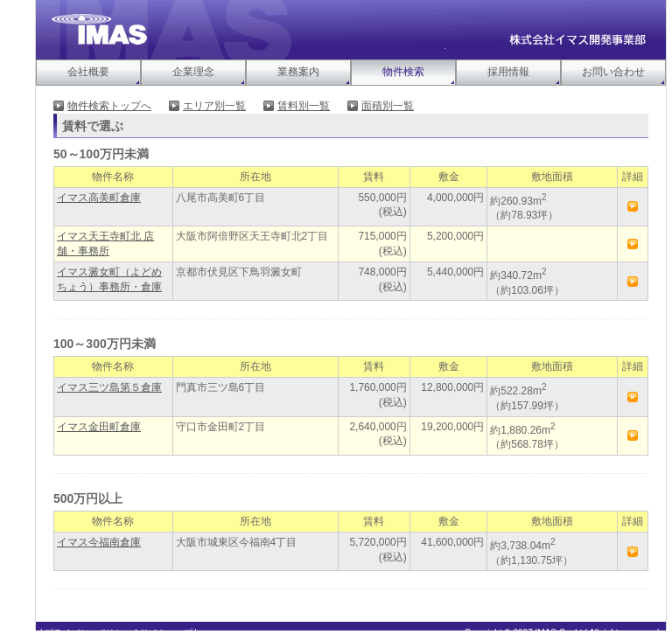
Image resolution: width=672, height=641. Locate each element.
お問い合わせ (613, 72)
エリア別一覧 (214, 106)
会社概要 (88, 72)
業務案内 (298, 72)
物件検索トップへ (109, 106)
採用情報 (508, 72)
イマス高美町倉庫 (99, 198)
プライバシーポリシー (88, 633)
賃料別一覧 (304, 106)
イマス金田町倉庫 (99, 427)
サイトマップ (166, 633)
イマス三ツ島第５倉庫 (109, 387)
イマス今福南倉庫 (99, 542)
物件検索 (403, 72)
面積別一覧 (388, 106)
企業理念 (193, 72)
